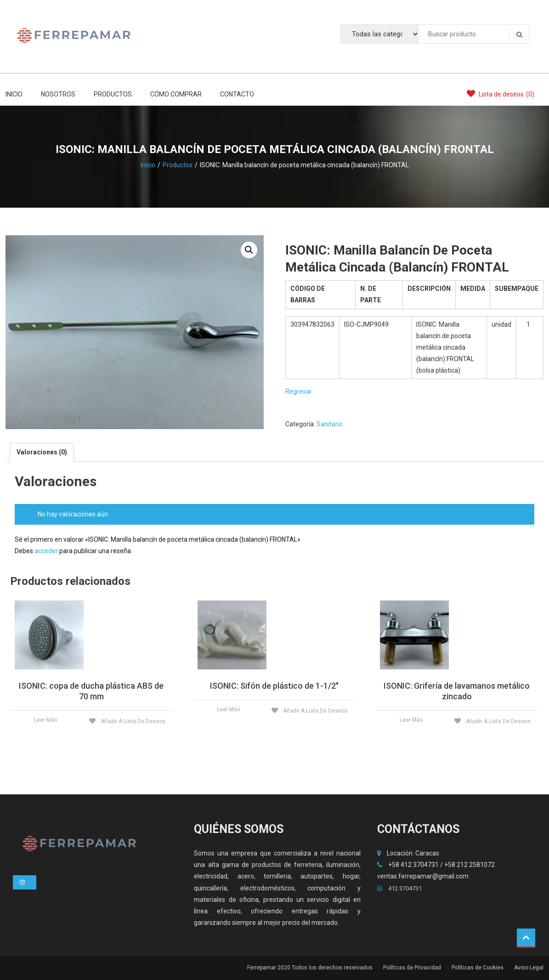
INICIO (14, 94)
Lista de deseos (501, 94)
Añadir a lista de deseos (132, 721)
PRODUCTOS (113, 94)
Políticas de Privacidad (412, 968)
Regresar (299, 391)
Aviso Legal (529, 968)
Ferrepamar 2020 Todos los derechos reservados (310, 968)
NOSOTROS (58, 94)
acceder (46, 551)
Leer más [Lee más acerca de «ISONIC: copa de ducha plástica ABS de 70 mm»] (46, 720)
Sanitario (330, 424)
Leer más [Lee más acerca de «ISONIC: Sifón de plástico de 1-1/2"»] (229, 709)
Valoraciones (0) (42, 452)
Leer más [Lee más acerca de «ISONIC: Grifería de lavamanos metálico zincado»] (411, 720)
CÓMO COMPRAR (176, 94)
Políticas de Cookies (478, 968)
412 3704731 (399, 888)
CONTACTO (237, 94)
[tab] (42, 452)
